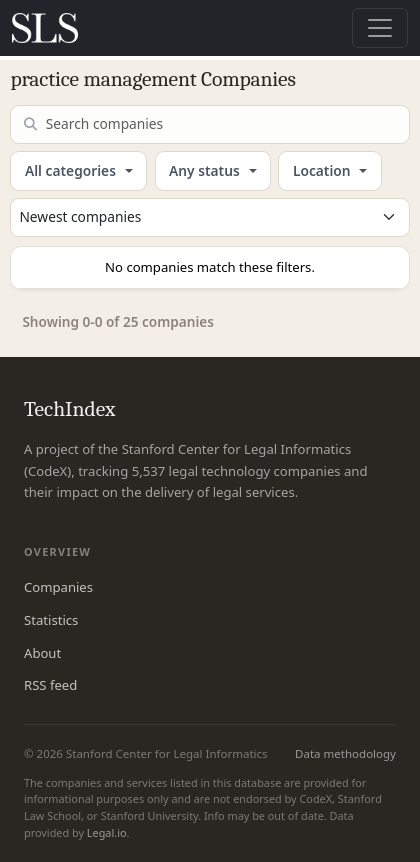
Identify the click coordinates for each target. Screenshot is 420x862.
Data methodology (345, 753)
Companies (58, 587)
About (42, 653)
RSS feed (50, 685)
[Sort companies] (209, 217)
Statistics (51, 620)
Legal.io (107, 832)
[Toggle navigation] (380, 28)
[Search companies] (209, 124)
